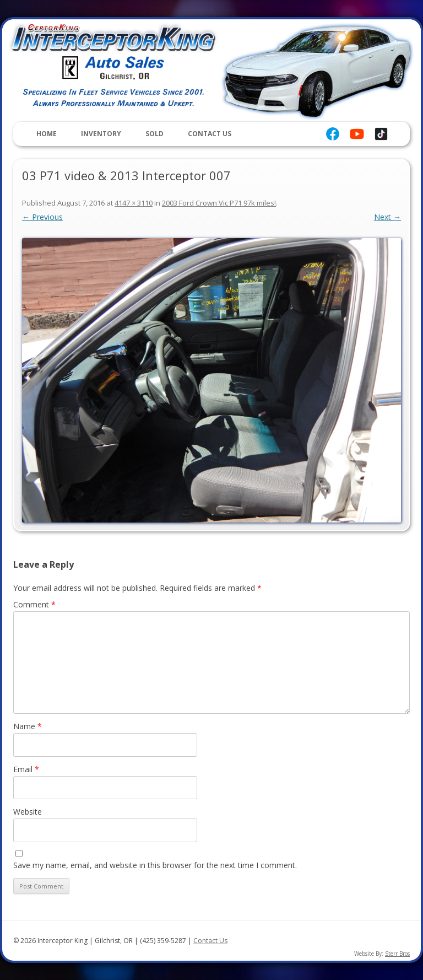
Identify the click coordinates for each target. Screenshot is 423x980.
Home (47, 134)
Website (28, 812)
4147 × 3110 (134, 203)
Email (26, 769)
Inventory (101, 134)
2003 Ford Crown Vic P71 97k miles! (219, 203)
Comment (34, 604)
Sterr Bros (397, 954)
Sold (154, 134)
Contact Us (210, 134)
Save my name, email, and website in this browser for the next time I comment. (155, 865)
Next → (387, 217)
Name (28, 726)
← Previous (42, 217)
